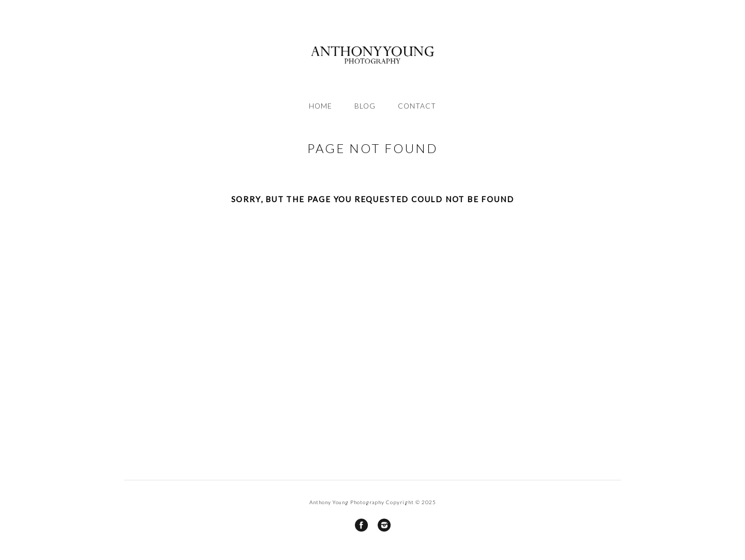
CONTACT (417, 106)
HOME (321, 106)
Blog (365, 106)
